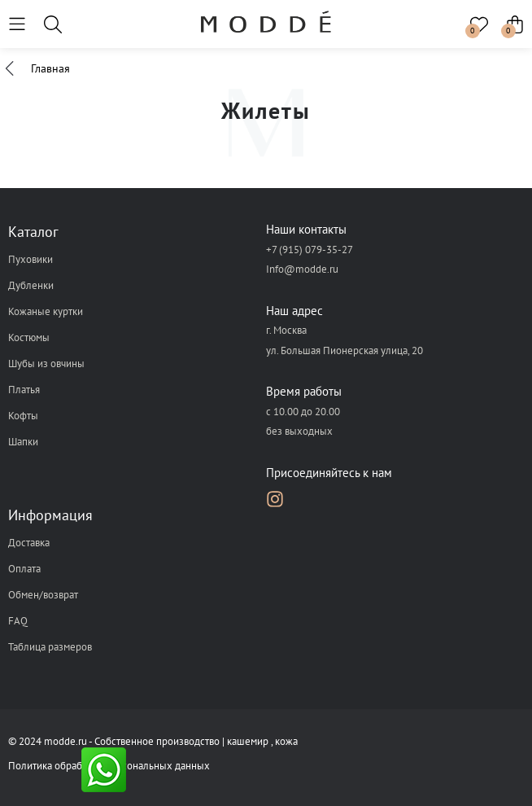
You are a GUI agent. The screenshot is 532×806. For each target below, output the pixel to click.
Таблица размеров (50, 647)
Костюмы (29, 337)
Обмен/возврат (43, 595)
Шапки (23, 442)
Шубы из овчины (46, 364)
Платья (24, 390)
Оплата (24, 569)
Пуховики (31, 259)
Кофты (23, 416)
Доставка (29, 543)
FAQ (18, 621)
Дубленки (31, 285)
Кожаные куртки (46, 311)
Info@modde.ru (302, 269)
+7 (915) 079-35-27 (310, 250)
